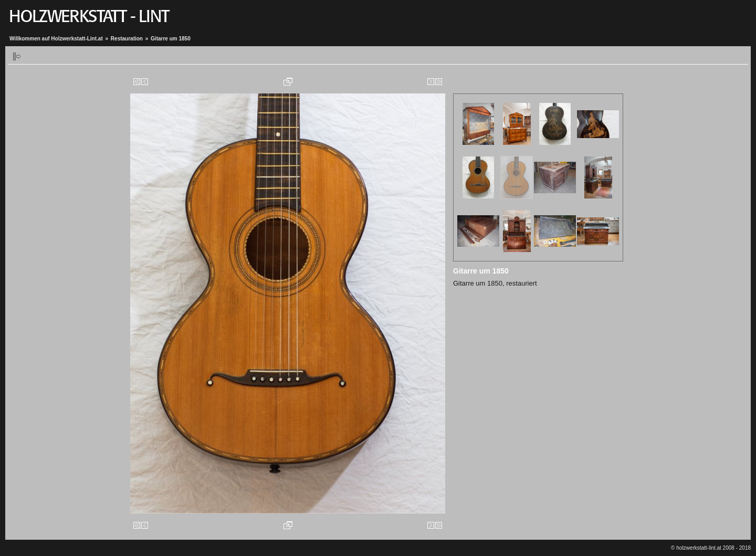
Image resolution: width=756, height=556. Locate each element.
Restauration (127, 39)
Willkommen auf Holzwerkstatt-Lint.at (56, 39)
